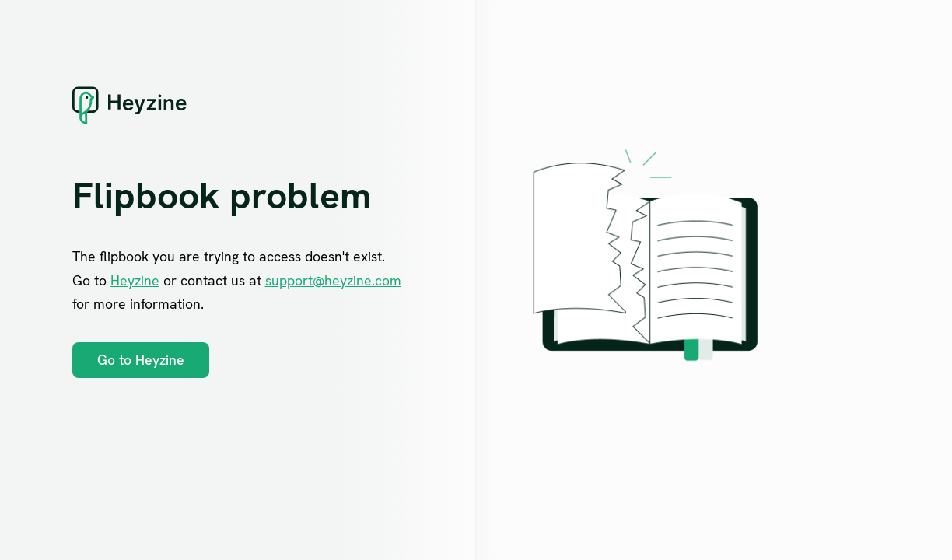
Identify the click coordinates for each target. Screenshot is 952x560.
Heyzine (135, 280)
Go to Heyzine (141, 360)
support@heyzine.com (333, 280)
